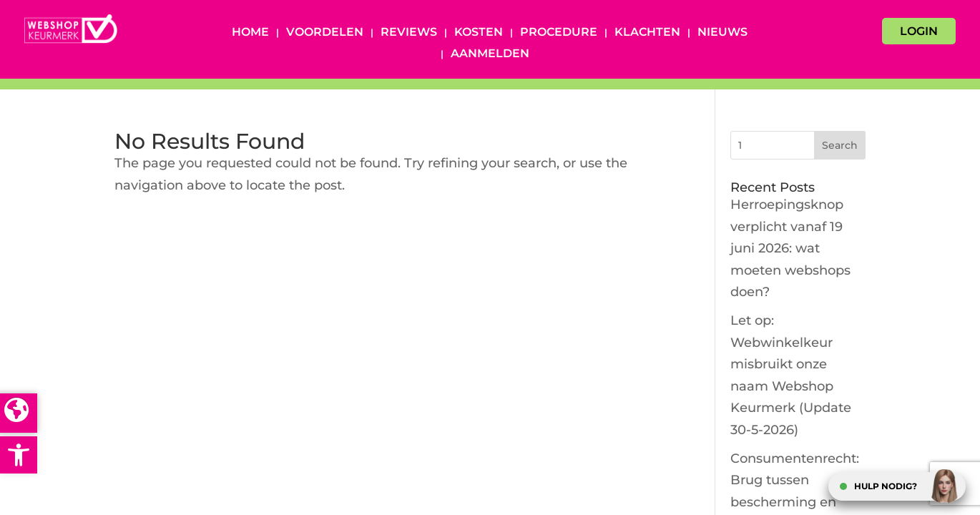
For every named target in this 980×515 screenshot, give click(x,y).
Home (250, 33)
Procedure (559, 33)
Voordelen (325, 33)
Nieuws (722, 33)
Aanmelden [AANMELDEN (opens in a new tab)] (490, 54)
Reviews (409, 33)
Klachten (647, 33)
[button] (19, 455)
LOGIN (919, 31)
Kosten (479, 33)
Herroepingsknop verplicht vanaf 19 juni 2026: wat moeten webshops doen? (790, 248)
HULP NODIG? (886, 486)
